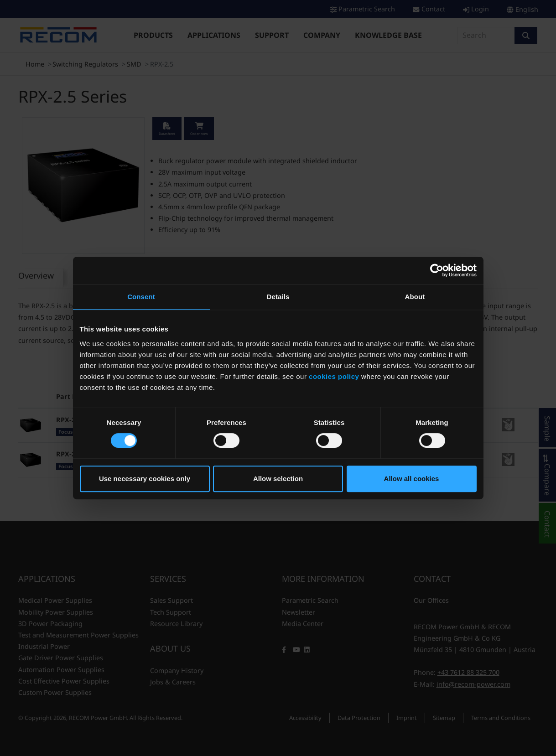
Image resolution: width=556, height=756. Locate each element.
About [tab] (415, 297)
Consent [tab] (141, 297)
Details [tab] (278, 297)
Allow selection (278, 479)
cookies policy (334, 376)
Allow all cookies (412, 479)
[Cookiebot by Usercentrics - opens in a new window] (437, 270)
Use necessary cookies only (145, 479)
